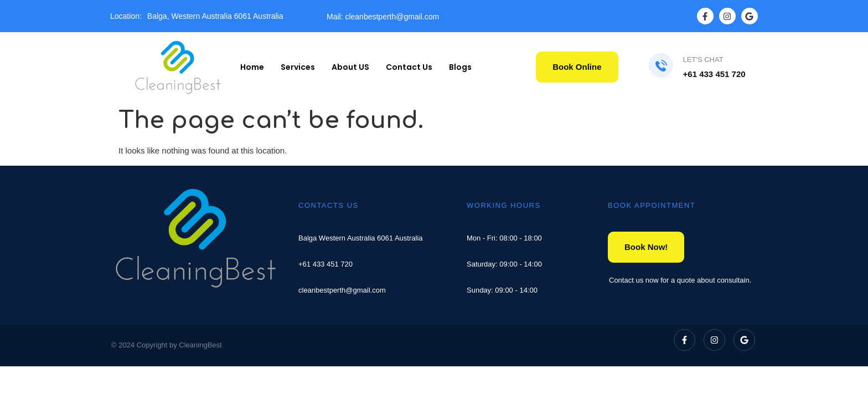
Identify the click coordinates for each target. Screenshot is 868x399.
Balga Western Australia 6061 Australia (361, 238)
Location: (126, 16)
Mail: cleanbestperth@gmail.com (383, 17)
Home (252, 67)
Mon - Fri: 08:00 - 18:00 (504, 238)
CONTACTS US (329, 205)
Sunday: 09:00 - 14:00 (502, 290)
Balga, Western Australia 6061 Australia (215, 16)
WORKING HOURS (504, 205)
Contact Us (409, 67)
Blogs (460, 67)
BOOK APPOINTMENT (652, 205)
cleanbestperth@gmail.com (342, 290)
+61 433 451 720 (325, 264)
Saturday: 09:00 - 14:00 (504, 264)
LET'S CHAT (703, 60)
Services (298, 67)
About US (350, 67)
